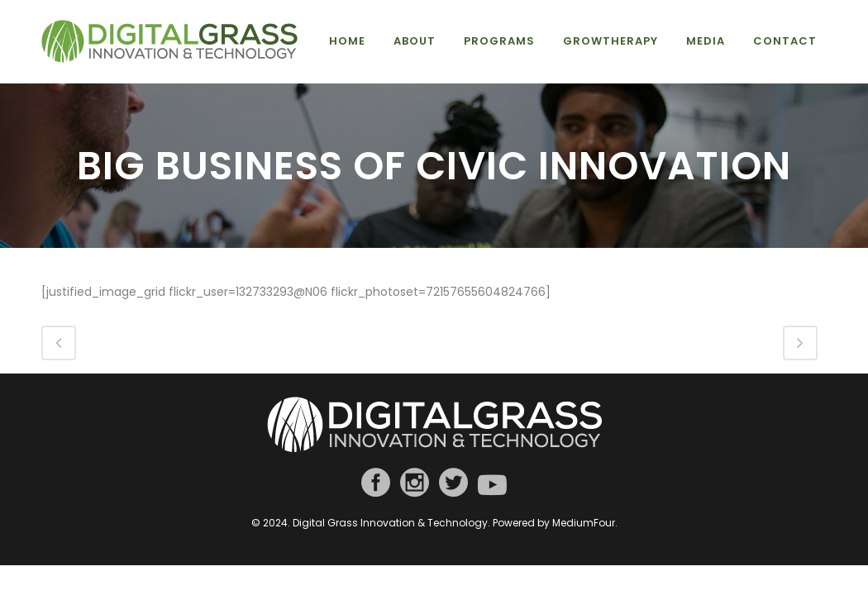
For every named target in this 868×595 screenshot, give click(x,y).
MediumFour (584, 523)
